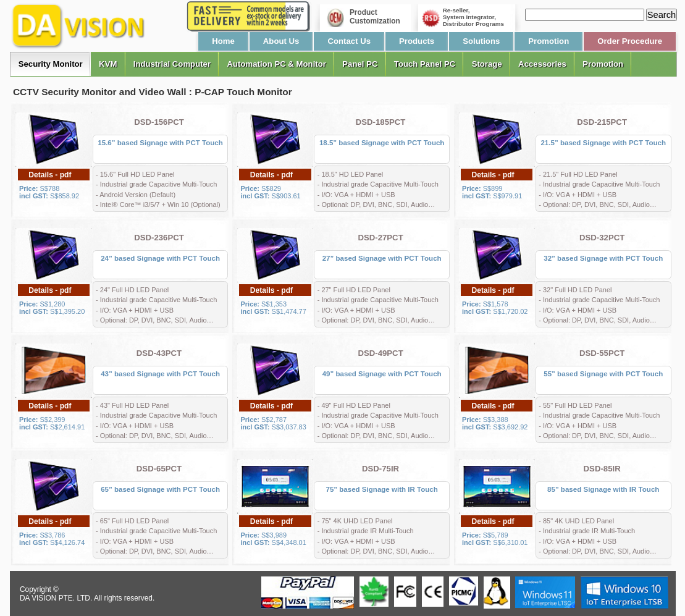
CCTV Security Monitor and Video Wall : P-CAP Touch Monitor (153, 92)
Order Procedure (630, 41)
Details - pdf (50, 175)
